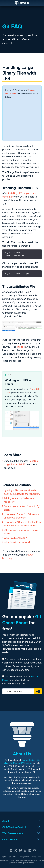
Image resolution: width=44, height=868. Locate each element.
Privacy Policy (24, 857)
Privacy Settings (37, 857)
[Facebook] (11, 852)
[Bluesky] (20, 852)
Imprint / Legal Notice (9, 857)
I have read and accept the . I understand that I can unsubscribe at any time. (20, 680)
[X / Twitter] (16, 852)
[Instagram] (25, 852)
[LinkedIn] (30, 852)
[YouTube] (34, 852)
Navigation (4, 3)
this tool (21, 347)
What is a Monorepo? (15, 538)
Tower (22, 3)
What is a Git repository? (17, 542)
